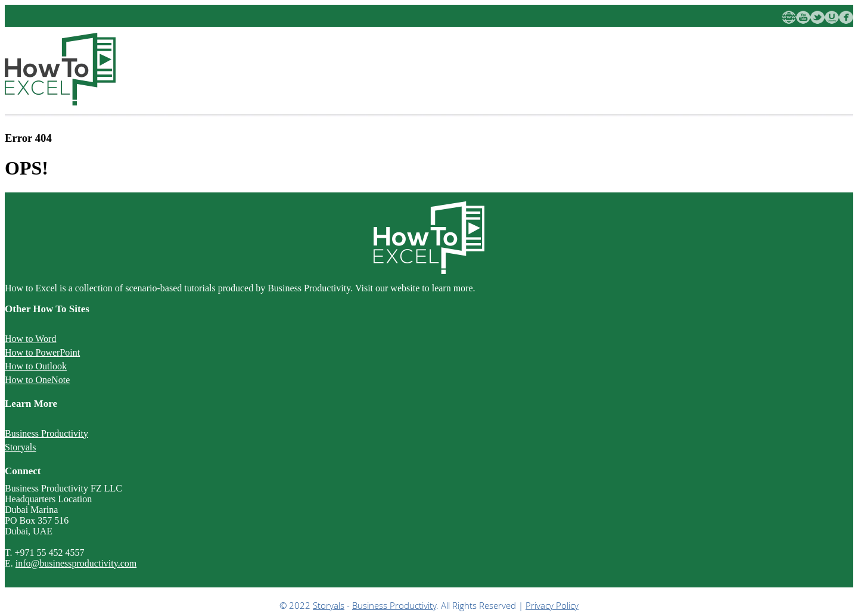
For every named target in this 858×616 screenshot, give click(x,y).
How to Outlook (36, 366)
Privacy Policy (552, 605)
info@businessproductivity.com (76, 563)
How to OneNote (37, 380)
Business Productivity (46, 433)
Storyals (20, 447)
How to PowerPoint (42, 352)
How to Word (30, 339)
